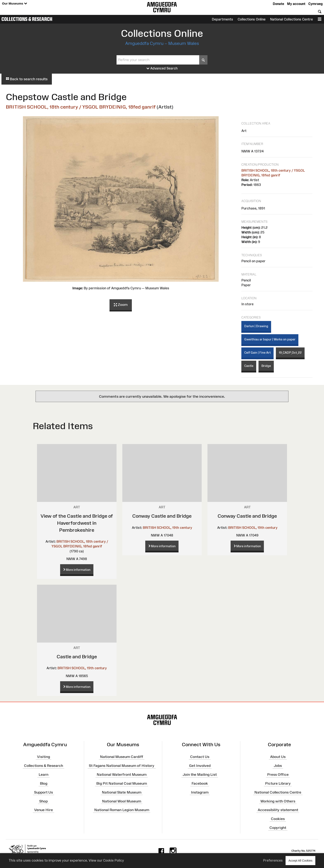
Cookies (278, 819)
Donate (278, 4)
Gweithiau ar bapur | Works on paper (270, 339)
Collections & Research (27, 19)
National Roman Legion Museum (122, 810)
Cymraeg (315, 4)
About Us (278, 757)
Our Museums (15, 4)
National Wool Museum (122, 801)
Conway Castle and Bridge (162, 516)
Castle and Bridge (77, 657)
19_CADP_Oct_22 (290, 353)
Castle (249, 366)
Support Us (43, 792)
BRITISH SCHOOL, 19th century (167, 528)
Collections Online (252, 19)
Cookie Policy (114, 860)
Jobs (278, 766)
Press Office (278, 775)
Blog (44, 783)
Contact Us (200, 757)
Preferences (273, 860)
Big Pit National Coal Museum (122, 783)
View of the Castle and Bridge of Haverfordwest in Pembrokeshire (77, 523)
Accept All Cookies (300, 860)
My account (296, 4)
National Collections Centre (291, 19)
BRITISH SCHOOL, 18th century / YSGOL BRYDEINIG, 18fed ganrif (81, 107)
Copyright (278, 828)
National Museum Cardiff (122, 757)
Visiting (43, 757)
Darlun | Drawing (256, 326)
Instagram (200, 792)
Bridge (266, 366)
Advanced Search (162, 68)
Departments (222, 19)
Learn (43, 775)
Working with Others (278, 801)
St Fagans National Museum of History (122, 766)
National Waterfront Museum (122, 775)
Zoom (121, 305)
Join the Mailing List (200, 775)
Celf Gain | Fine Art (257, 353)
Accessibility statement (278, 810)
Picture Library (278, 783)
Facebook (200, 783)
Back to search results (27, 79)
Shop (43, 801)
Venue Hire (43, 810)
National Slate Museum (122, 792)
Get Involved (200, 766)
